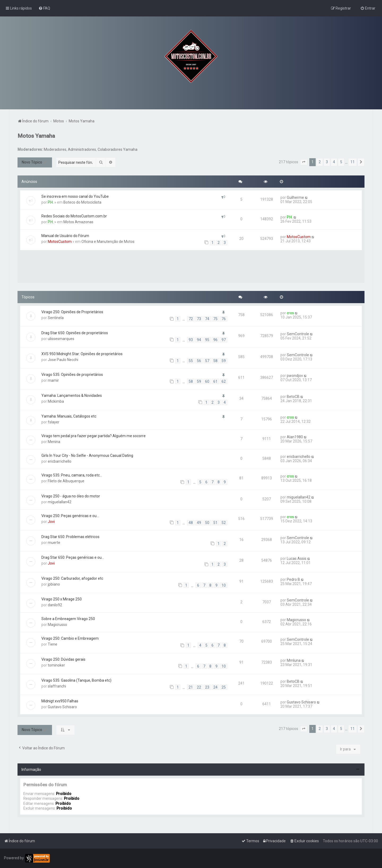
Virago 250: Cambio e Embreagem (70, 638)
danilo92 (55, 605)
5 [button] (341, 162)
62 (224, 381)
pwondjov (295, 376)
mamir (53, 380)
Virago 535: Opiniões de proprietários (72, 375)
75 (215, 319)
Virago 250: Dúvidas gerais (63, 659)
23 (207, 687)
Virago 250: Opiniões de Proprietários (72, 312)
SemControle (298, 334)
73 (199, 319)
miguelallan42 (60, 502)
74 (207, 319)
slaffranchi (57, 686)
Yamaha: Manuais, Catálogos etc (69, 416)
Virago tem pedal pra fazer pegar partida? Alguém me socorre (94, 436)
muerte (54, 543)
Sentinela (56, 318)
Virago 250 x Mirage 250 (62, 599)
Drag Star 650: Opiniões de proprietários (75, 333)
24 (215, 687)
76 (224, 319)
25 (224, 687)
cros (290, 313)
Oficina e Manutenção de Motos (108, 242)
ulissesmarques (61, 339)
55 (191, 361)
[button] (304, 162)
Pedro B (293, 579)
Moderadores (55, 149)
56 (199, 361)
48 (191, 523)
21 (191, 687)
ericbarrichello (60, 461)
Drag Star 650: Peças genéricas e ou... (73, 557)
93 (191, 340)
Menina (54, 442)
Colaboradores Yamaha (118, 149)
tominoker (56, 665)
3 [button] (327, 162)
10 (224, 585)
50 (207, 523)
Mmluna (294, 660)
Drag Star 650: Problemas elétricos (70, 537)
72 (191, 319)
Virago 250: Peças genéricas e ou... (70, 516)
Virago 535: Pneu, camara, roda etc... (72, 475)
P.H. (51, 202)
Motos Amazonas (78, 222)
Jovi (51, 522)
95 (207, 340)
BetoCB (293, 397)
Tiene (53, 644)
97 (224, 340)
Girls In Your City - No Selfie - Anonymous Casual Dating (87, 456)
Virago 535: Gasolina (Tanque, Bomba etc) (76, 680)
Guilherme (295, 197)
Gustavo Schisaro (62, 707)
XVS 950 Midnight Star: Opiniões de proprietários (82, 354)
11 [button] (353, 162)
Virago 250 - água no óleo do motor (71, 496)
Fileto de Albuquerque (66, 481)
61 (215, 381)
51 (215, 523)
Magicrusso (57, 625)
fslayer (54, 422)
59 (224, 361)
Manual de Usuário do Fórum (65, 236)
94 (199, 340)
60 (207, 381)
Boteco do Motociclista (82, 202)
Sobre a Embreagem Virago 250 (68, 619)
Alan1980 (295, 437)
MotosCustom (60, 242)
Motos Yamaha (36, 136)
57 (207, 361)
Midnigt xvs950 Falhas (60, 701)
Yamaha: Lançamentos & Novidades (72, 396)
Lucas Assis (297, 558)
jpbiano (54, 584)
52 (224, 523)
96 (215, 340)
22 (199, 687)
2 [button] (320, 162)
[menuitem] (44, 8)
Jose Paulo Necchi (63, 360)
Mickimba (56, 401)
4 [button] (334, 162)
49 (199, 523)
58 (215, 361)
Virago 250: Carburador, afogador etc (72, 578)
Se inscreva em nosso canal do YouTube (75, 196)
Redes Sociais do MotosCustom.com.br (74, 216)
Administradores (82, 149)
